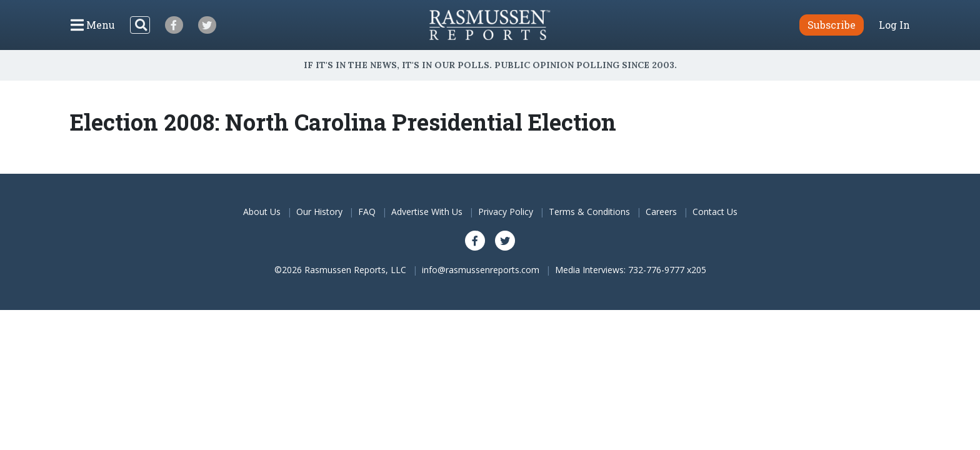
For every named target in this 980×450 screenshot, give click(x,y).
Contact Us (715, 212)
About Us (262, 212)
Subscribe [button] (832, 25)
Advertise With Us (427, 212)
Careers (661, 212)
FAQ (367, 212)
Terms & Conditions (589, 212)
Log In (894, 25)
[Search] (140, 25)
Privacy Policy (506, 212)
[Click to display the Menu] (93, 25)
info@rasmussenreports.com (481, 270)
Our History (319, 212)
